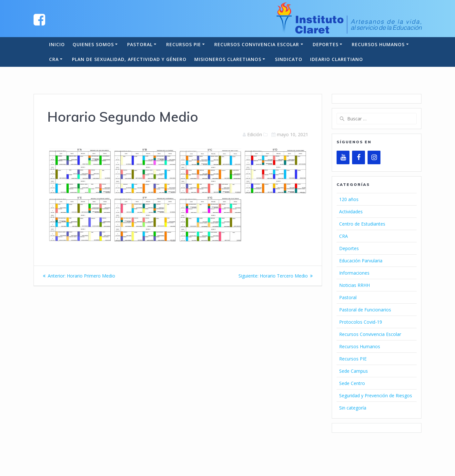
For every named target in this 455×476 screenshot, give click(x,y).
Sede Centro (352, 383)
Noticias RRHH (354, 285)
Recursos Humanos (378, 44)
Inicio (57, 44)
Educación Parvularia (361, 261)
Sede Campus (354, 371)
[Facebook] (359, 157)
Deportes (326, 44)
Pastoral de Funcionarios (365, 310)
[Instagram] (374, 157)
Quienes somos (93, 44)
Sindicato (289, 59)
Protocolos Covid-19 (361, 322)
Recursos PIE (184, 44)
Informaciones (354, 273)
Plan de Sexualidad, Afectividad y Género (129, 59)
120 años (349, 199)
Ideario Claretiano (337, 59)
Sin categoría (353, 408)
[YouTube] (343, 157)
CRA (54, 59)
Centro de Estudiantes (362, 224)
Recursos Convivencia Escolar (257, 44)
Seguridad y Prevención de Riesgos (376, 395)
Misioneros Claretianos (228, 59)
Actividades (351, 212)
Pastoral (140, 44)
